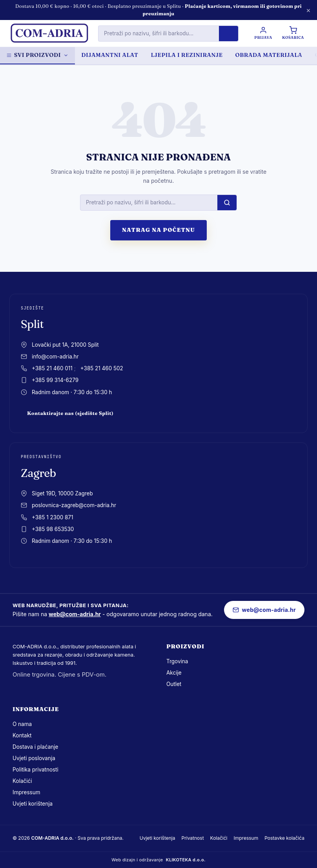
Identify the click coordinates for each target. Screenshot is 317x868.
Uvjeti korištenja (33, 804)
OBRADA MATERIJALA (269, 55)
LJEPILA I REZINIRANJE (187, 55)
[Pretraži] (228, 34)
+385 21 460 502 (102, 368)
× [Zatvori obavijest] (308, 10)
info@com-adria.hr (55, 357)
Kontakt (22, 735)
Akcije (174, 673)
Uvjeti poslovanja (34, 758)
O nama (22, 724)
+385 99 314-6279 (55, 380)
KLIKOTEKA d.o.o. (186, 860)
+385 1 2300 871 (52, 517)
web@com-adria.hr (75, 614)
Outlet (174, 684)
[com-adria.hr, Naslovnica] (49, 33)
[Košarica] (293, 34)
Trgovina (177, 661)
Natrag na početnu (158, 230)
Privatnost (192, 838)
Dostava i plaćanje (35, 747)
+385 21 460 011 (52, 368)
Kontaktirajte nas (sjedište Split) (70, 413)
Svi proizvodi (37, 55)
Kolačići (22, 781)
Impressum (26, 792)
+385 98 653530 (53, 529)
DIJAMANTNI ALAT (110, 55)
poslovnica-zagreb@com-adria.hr (74, 505)
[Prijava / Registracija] (263, 34)
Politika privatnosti (36, 770)
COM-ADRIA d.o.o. (52, 838)
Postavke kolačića (284, 838)
